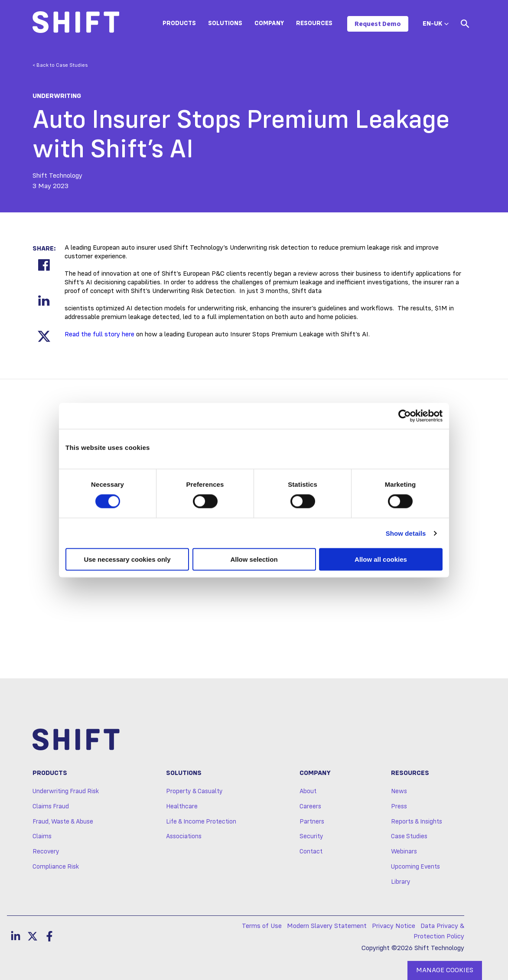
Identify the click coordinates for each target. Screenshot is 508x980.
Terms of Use (262, 926)
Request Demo (378, 24)
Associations (184, 837)
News (399, 791)
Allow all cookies (381, 559)
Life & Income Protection (201, 822)
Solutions (225, 23)
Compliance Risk (56, 867)
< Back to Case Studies (60, 65)
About (308, 791)
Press (399, 807)
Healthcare (182, 807)
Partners (312, 822)
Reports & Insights (417, 822)
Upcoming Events (415, 867)
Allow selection (254, 559)
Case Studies (409, 837)
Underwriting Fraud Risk (66, 791)
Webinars (404, 852)
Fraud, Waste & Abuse (63, 822)
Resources (314, 23)
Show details (406, 533)
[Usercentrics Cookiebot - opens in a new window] (405, 416)
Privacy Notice (394, 926)
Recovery (46, 852)
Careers (310, 807)
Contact (311, 852)
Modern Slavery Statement (327, 926)
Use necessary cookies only (127, 559)
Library (401, 882)
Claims (42, 837)
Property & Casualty (194, 791)
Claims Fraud (51, 807)
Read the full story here (99, 335)
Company (269, 23)
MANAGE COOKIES (445, 970)
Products (179, 23)
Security (311, 837)
